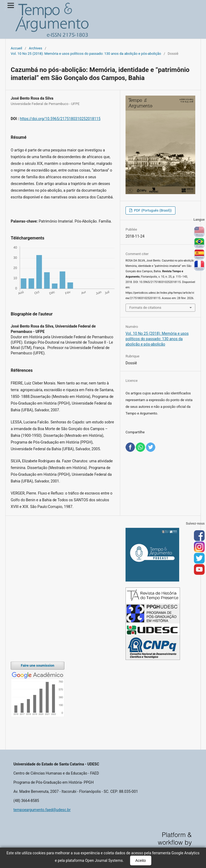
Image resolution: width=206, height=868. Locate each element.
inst (199, 547)
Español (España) (199, 255)
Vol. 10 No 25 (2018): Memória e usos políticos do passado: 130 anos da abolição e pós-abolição (86, 54)
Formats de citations (145, 308)
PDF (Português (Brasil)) (152, 210)
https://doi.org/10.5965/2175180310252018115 (60, 119)
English (199, 232)
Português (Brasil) (199, 243)
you (199, 570)
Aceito (141, 860)
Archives (35, 48)
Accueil (16, 48)
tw (199, 558)
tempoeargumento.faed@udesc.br (42, 810)
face (199, 536)
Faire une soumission (38, 665)
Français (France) (199, 266)
